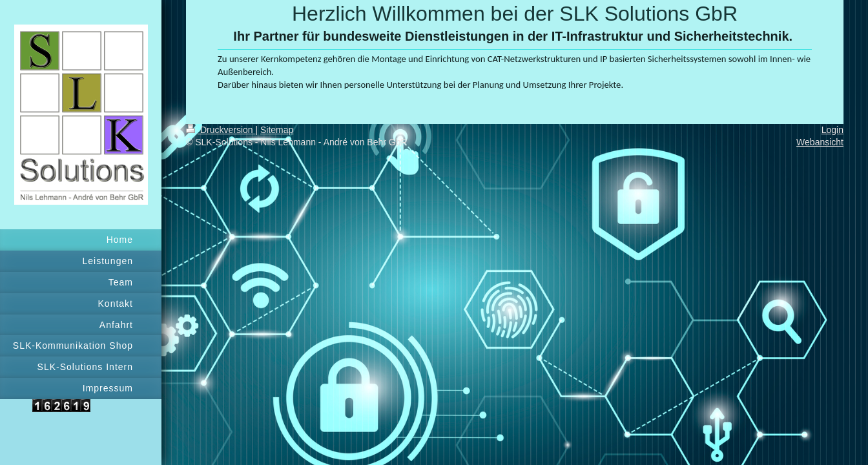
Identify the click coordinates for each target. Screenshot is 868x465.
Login (832, 130)
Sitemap (277, 130)
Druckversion (221, 130)
